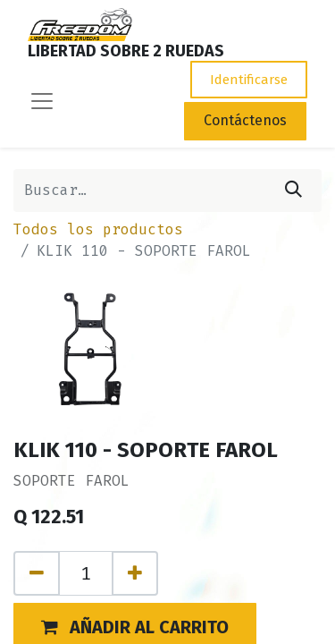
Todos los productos (98, 229)
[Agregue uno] (135, 573)
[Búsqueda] (293, 191)
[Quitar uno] (37, 573)
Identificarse (249, 80)
